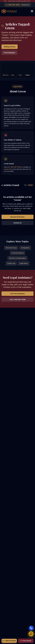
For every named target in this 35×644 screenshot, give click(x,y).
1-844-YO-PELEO (9, 641)
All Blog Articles (10, 47)
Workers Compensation (17, 258)
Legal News (24, 263)
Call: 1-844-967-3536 (18, 300)
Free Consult (26, 641)
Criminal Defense (17, 253)
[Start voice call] (31, 628)
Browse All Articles (18, 217)
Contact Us (18, 223)
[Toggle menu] (32, 11)
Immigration (25, 248)
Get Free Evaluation (18, 294)
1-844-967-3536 (15, 167)
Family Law (11, 263)
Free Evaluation (9, 53)
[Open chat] (31, 634)
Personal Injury (11, 248)
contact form (8, 169)
